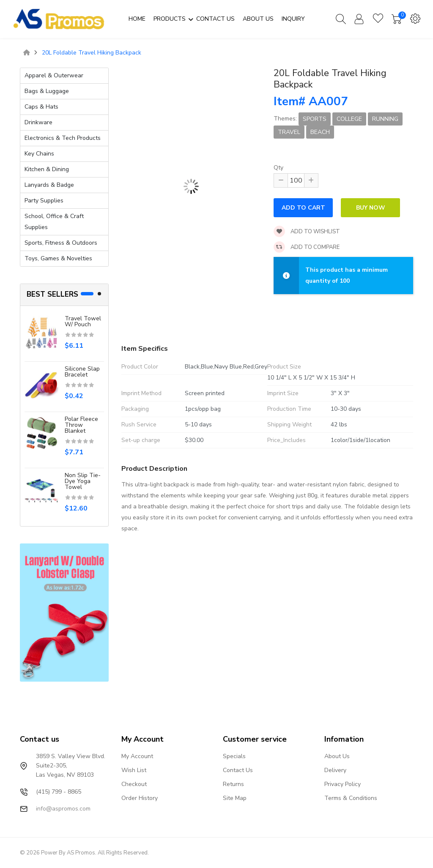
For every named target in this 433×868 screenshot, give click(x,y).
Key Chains (39, 154)
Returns (233, 784)
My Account (137, 756)
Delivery (335, 770)
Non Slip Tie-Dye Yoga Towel (83, 481)
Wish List (134, 770)
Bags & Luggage (47, 91)
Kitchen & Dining (47, 169)
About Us (337, 756)
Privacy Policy (343, 784)
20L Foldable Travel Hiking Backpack (92, 53)
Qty (278, 168)
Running (385, 119)
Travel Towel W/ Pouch (83, 321)
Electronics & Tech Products (63, 138)
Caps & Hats (41, 107)
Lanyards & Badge (49, 185)
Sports (315, 119)
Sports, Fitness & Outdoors (61, 243)
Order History (140, 798)
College (349, 119)
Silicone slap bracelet (82, 372)
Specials (234, 756)
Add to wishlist (307, 232)
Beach (320, 132)
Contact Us (238, 770)
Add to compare (307, 247)
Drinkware (38, 122)
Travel (289, 132)
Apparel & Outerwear (54, 75)
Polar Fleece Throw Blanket (81, 425)
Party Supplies (44, 201)
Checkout (134, 784)
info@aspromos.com (63, 809)
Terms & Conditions (351, 798)
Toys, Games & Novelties (58, 258)
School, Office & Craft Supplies (54, 222)
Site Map (235, 798)
